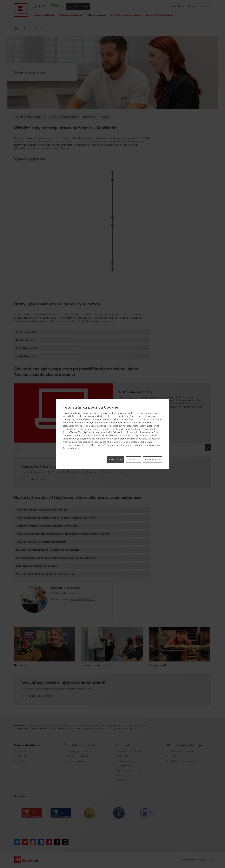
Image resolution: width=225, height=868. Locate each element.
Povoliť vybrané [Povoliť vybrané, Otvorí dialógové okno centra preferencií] (153, 460)
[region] (112, 434)
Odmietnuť (134, 460)
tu (78, 448)
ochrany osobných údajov (147, 445)
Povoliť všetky (116, 460)
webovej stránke (81, 413)
